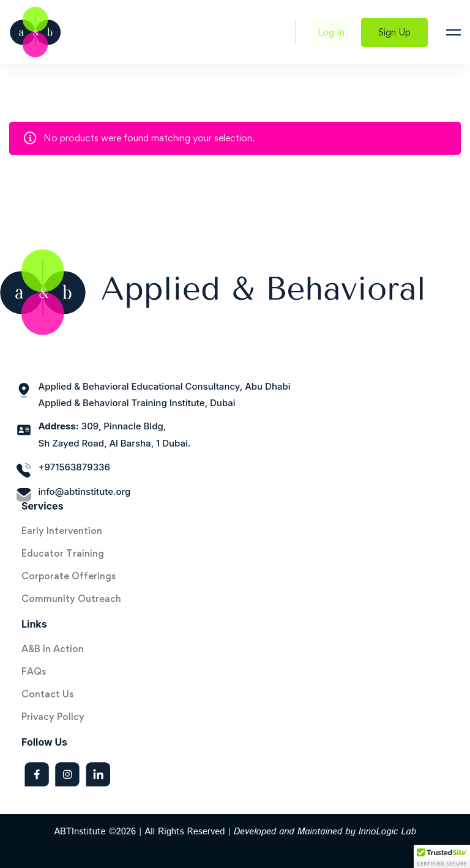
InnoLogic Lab (387, 832)
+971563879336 (74, 467)
